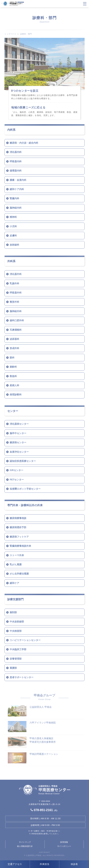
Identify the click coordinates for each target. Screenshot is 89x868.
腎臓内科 (14, 198)
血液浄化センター (19, 452)
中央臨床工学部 (18, 649)
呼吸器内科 (16, 161)
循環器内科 (16, 171)
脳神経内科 (16, 208)
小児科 (13, 226)
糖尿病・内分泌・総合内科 (24, 143)
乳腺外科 (14, 283)
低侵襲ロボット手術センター (25, 489)
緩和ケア (14, 583)
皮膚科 (13, 236)
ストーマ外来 (17, 555)
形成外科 (14, 348)
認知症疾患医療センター (23, 461)
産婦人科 (14, 385)
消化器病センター (19, 424)
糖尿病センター (18, 442)
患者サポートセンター (22, 677)
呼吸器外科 (16, 293)
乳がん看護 (16, 564)
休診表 (74, 864)
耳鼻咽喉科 (16, 330)
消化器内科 (16, 152)
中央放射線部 (17, 622)
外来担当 (44, 864)
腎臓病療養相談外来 (20, 546)
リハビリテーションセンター (25, 640)
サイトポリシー (64, 846)
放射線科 (14, 245)
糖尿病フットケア (19, 537)
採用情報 (64, 842)
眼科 (12, 358)
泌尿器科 (14, 339)
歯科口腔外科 (17, 320)
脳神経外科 (16, 311)
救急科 (13, 376)
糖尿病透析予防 (18, 527)
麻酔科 (13, 367)
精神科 (13, 217)
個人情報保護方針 (25, 846)
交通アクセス (15, 864)
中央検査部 (16, 631)
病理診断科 (16, 395)
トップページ (10, 34)
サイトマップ (25, 842)
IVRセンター (16, 470)
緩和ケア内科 (17, 189)
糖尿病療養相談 (18, 518)
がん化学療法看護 (19, 574)
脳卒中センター (18, 433)
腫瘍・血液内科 (18, 180)
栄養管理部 (16, 659)
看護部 (13, 668)
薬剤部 (13, 612)
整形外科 (14, 302)
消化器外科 (16, 274)
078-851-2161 (44, 810)
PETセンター (17, 480)
